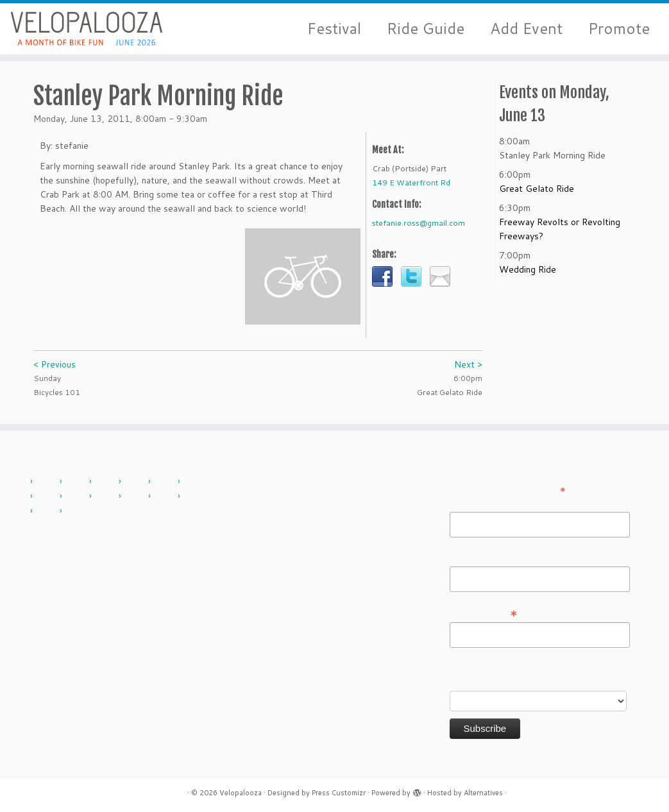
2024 (48, 511)
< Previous (55, 364)
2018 (107, 496)
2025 (78, 511)
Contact (179, 535)
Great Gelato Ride (537, 189)
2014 (166, 482)
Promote (619, 29)
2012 (107, 482)
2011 (78, 482)
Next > (468, 364)
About (131, 535)
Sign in (206, 556)
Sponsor (110, 556)
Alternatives (483, 793)
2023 (196, 496)
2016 (48, 496)
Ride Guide (426, 29)
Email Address (484, 613)
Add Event (526, 29)
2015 (196, 482)
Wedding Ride (528, 269)
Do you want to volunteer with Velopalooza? (512, 675)
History (56, 556)
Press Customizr (339, 793)
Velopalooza (241, 793)
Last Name (472, 557)
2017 (78, 496)
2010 (48, 482)
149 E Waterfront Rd (411, 182)
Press (160, 556)
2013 (137, 482)
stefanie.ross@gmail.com (419, 223)
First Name (472, 503)
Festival (334, 29)
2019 (137, 496)
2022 (166, 496)
